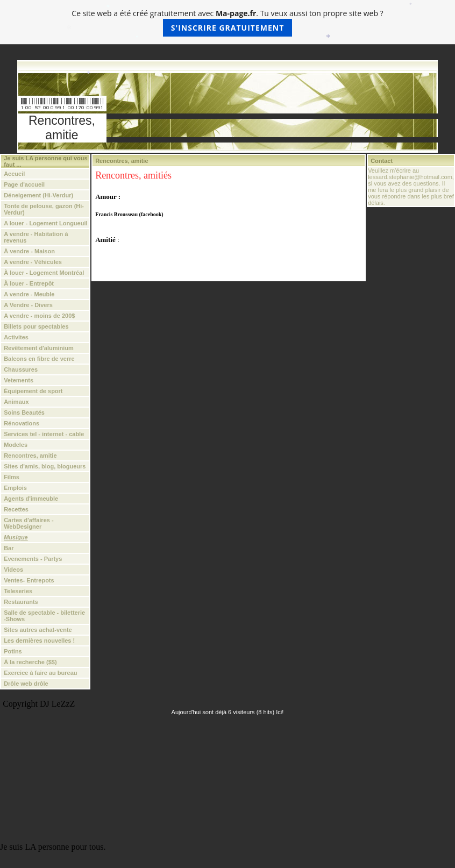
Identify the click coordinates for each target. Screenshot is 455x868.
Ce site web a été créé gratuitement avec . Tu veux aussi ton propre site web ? (227, 22)
